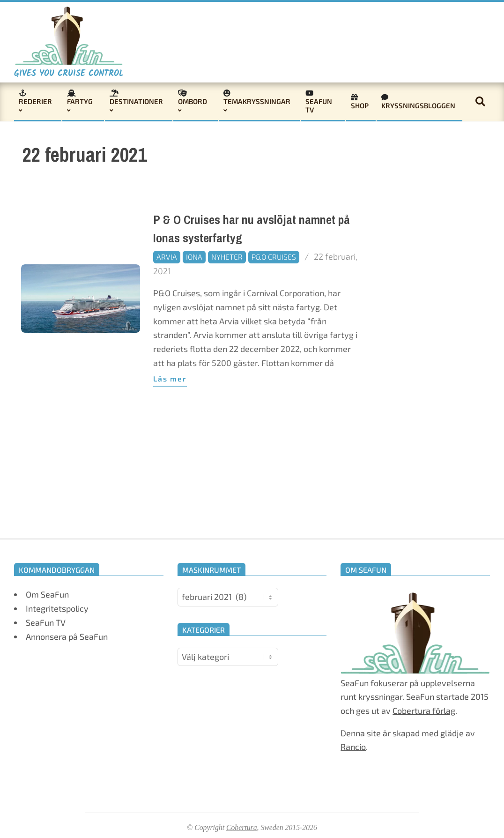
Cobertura (242, 827)
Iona (194, 257)
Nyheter (227, 257)
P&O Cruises (274, 257)
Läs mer (170, 378)
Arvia (167, 257)
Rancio (353, 747)
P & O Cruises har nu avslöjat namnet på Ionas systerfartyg (252, 229)
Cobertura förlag (424, 711)
